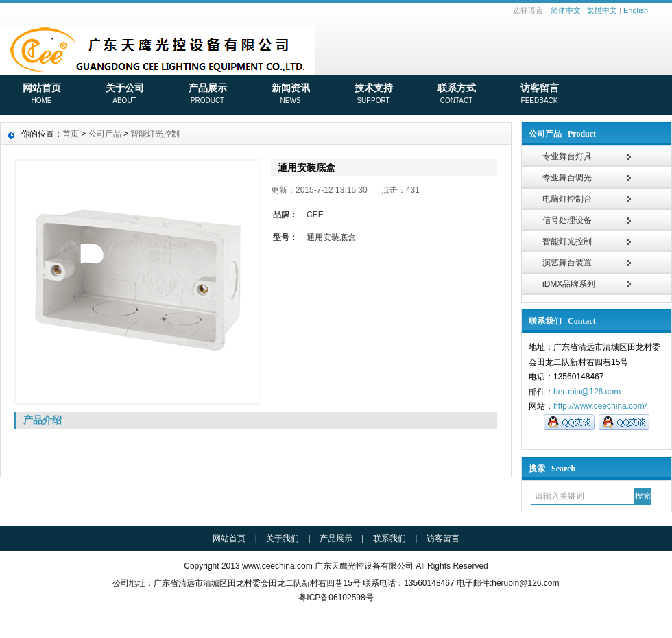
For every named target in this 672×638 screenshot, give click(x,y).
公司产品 (105, 134)
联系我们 (389, 539)
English (636, 10)
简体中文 (566, 10)
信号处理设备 (567, 220)
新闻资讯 (290, 95)
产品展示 (207, 95)
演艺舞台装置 (567, 263)
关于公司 (124, 95)
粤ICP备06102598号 (336, 598)
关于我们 (283, 539)
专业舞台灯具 (567, 156)
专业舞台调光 (567, 178)
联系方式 (456, 95)
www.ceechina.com (277, 566)
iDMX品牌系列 (569, 284)
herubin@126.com (587, 392)
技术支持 (373, 95)
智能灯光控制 (567, 241)
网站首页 (41, 95)
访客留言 (539, 95)
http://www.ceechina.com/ (600, 406)
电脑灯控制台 (567, 199)
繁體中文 (602, 10)
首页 (71, 134)
